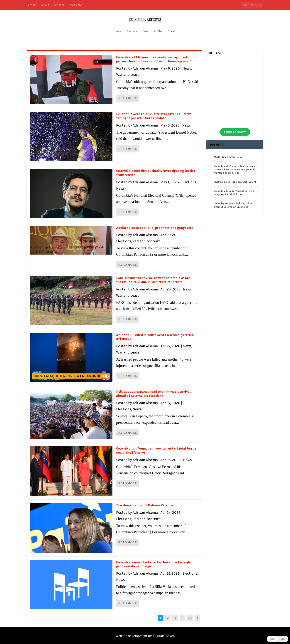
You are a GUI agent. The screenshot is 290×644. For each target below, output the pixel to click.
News (118, 30)
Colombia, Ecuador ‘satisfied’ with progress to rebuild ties (234, 191)
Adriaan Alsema (145, 66)
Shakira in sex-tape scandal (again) (235, 180)
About (45, 5)
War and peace (128, 73)
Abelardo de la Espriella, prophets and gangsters (155, 226)
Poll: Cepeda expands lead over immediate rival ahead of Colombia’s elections (153, 392)
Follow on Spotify (235, 130)
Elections (132, 30)
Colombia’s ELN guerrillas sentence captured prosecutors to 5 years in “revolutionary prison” (154, 57)
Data (146, 30)
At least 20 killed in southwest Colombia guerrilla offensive (155, 335)
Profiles (158, 30)
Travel (172, 30)
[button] (277, 639)
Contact (32, 5)
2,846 (190, 619)
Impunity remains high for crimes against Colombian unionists (234, 203)
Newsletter (76, 5)
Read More (128, 96)
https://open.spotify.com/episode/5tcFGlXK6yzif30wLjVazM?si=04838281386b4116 (67, 248)
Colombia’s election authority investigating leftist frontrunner (156, 171)
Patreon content (146, 239)
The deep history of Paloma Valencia (145, 503)
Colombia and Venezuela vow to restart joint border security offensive (157, 448)
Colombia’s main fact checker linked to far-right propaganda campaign (154, 562)
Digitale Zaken (164, 634)
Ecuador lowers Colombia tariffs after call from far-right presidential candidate (154, 114)
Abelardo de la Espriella (228, 155)
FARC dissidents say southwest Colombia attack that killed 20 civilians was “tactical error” (154, 278)
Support (59, 5)
